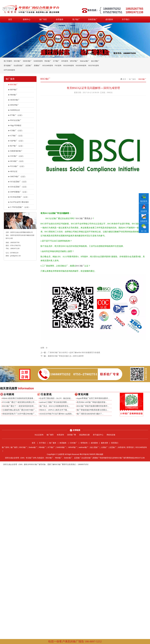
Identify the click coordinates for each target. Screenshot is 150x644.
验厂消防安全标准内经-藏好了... (90, 414)
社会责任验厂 (19, 65)
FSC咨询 (58, 65)
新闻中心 (27, 19)
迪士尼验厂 (95, 61)
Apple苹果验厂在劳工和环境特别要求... (93, 398)
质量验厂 (37, 65)
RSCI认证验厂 (15, 120)
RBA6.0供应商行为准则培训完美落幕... (19, 398)
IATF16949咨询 (9, 70)
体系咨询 (60, 435)
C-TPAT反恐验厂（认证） (19, 207)
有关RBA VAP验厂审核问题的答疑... (92, 402)
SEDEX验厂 (27, 61)
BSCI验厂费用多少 (84, 218)
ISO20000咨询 (81, 65)
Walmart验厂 (85, 61)
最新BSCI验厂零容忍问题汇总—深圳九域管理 (66, 356)
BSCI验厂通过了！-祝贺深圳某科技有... (19, 406)
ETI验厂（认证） (16, 115)
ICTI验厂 (56, 61)
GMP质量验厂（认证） (18, 192)
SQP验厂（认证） (16, 141)
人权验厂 (104, 447)
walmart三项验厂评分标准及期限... (54, 402)
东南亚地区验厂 (15, 151)
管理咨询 (84, 443)
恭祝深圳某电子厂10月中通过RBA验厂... (19, 414)
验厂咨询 (5, 447)
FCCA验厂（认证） (17, 166)
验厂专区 (43, 19)
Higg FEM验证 (15, 125)
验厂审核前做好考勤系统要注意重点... (93, 410)
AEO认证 (13, 171)
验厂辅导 (50, 435)
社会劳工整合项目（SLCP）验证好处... (56, 398)
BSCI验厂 (17, 61)
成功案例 (109, 19)
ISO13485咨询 (48, 65)
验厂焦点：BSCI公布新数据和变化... (55, 406)
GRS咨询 (65, 61)
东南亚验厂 (93, 19)
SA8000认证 (14, 110)
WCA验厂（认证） (16, 161)
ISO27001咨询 (93, 65)
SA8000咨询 (38, 61)
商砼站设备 (111, 435)
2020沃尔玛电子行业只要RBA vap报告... (56, 414)
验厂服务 (132, 79)
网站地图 (100, 454)
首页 (10, 19)
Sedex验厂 (33, 447)
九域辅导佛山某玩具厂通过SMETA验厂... (19, 410)
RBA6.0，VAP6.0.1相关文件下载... (54, 410)
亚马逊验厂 (8, 65)
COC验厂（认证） (16, 156)
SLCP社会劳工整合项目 (18, 202)
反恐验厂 (29, 65)
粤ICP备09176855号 (88, 454)
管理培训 (130, 447)
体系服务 (60, 19)
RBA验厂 (48, 61)
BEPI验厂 (13, 90)
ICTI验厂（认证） (16, 136)
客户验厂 (76, 19)
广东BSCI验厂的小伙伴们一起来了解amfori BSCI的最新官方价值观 (74, 352)
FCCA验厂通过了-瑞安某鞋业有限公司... (19, 402)
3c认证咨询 (39, 435)
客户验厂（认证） (16, 146)
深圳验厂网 (71, 435)
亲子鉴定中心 (98, 435)
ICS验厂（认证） (16, 130)
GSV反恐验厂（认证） (18, 187)
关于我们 (126, 19)
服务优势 (104, 443)
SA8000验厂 (61, 447)
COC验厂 (73, 443)
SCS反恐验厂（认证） (18, 182)
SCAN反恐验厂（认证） (19, 197)
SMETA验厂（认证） (17, 176)
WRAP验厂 (74, 61)
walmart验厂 (84, 447)
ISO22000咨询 (69, 65)
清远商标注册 (84, 435)
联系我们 (115, 443)
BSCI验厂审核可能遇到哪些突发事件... (93, 406)
